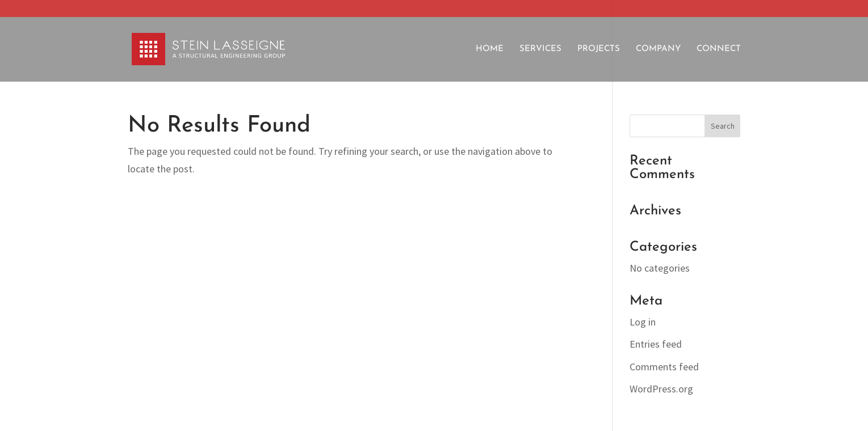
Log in (643, 322)
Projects (599, 49)
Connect (719, 49)
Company (658, 49)
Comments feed (664, 367)
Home (490, 49)
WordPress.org (661, 389)
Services (540, 49)
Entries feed (656, 344)
